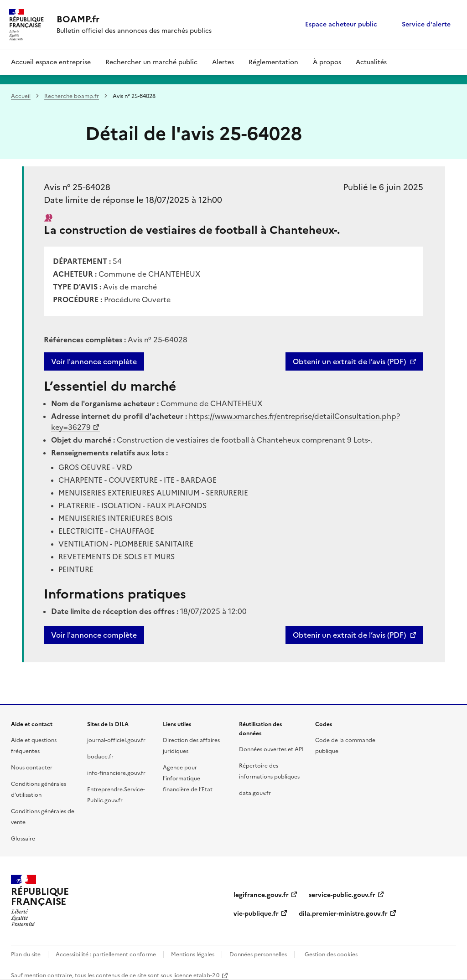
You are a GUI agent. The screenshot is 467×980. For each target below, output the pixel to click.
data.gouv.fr (255, 793)
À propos (327, 62)
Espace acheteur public (341, 24)
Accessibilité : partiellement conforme (106, 954)
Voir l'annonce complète (94, 361)
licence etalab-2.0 (196, 975)
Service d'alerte (426, 24)
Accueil (21, 96)
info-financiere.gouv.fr (116, 773)
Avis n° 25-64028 (77, 187)
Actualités (371, 62)
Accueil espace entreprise (51, 62)
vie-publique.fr (256, 914)
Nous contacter (32, 768)
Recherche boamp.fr (72, 96)
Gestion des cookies (331, 954)
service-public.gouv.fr (342, 895)
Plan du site (26, 954)
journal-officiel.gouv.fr (116, 740)
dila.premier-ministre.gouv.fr (343, 914)
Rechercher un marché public (151, 62)
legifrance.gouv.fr (261, 895)
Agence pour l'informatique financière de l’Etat (188, 779)
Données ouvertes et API (271, 749)
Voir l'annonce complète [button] (94, 635)
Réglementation (273, 62)
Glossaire (23, 839)
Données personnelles (258, 954)
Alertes (223, 62)
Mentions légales (193, 954)
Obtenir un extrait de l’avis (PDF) (349, 361)
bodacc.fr (100, 757)
